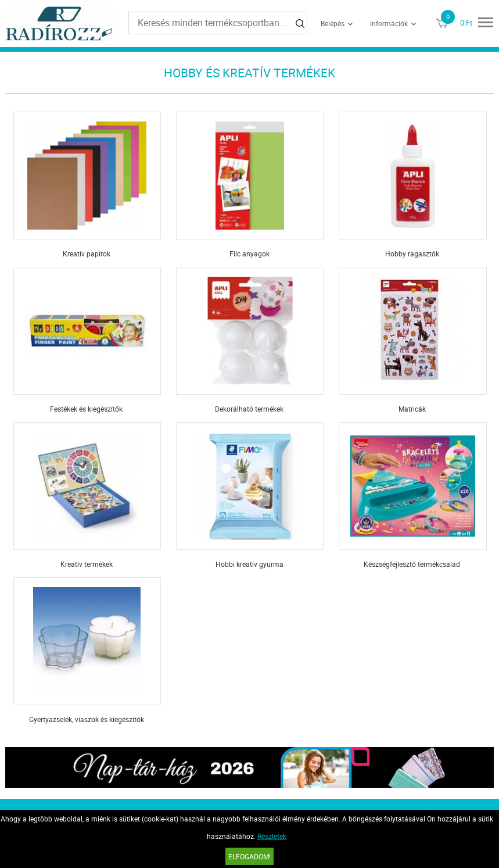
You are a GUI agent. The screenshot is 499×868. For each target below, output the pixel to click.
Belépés (333, 23)
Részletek (272, 836)
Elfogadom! (250, 856)
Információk (389, 23)
